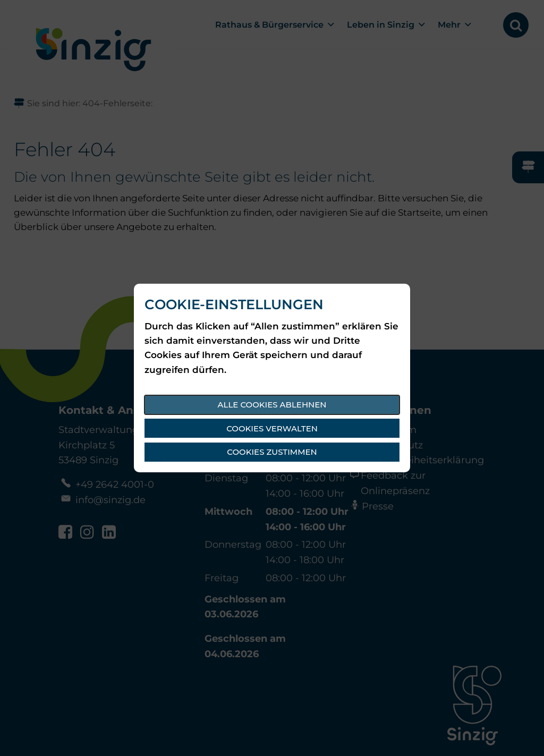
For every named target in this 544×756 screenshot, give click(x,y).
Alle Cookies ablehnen (272, 405)
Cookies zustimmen (272, 452)
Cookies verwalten (272, 428)
